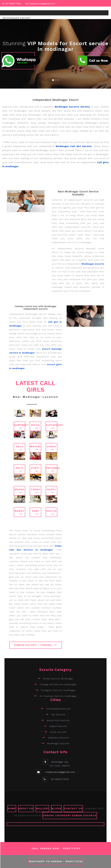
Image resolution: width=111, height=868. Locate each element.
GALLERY (42, 808)
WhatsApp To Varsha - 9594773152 (56, 861)
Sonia (52, 448)
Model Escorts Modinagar (58, 679)
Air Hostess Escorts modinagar (58, 696)
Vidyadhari (52, 426)
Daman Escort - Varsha (36, 645)
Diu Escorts (58, 715)
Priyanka (52, 469)
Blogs (56, 808)
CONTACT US (73, 808)
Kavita (52, 512)
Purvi (35, 469)
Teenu (36, 491)
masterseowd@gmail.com (42, 4)
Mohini (36, 448)
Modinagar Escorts (58, 743)
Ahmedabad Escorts (58, 709)
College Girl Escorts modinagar (58, 684)
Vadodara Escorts (58, 738)
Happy (51, 491)
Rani (36, 512)
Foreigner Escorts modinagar (58, 690)
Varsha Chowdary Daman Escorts (70, 815)
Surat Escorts (58, 732)
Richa (36, 426)
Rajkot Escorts (58, 726)
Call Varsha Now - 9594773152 (56, 848)
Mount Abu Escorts (58, 720)
